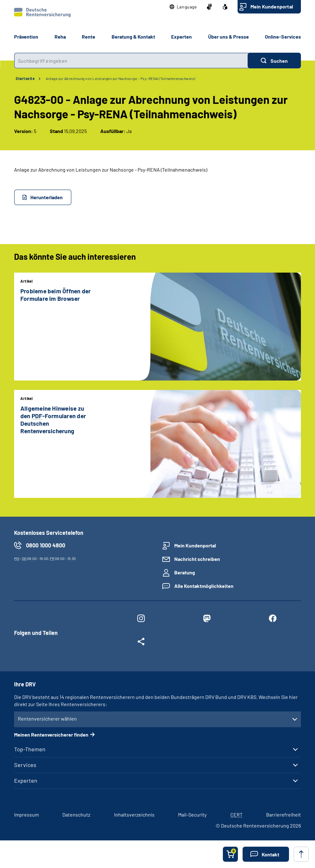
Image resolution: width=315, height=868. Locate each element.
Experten (26, 780)
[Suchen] (274, 61)
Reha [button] (60, 37)
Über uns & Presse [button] (228, 37)
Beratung (185, 572)
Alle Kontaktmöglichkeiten (204, 586)
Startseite (25, 78)
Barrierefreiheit (283, 815)
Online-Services (283, 37)
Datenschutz (76, 815)
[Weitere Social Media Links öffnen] (141, 643)
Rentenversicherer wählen (47, 719)
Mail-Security (192, 815)
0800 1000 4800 (46, 545)
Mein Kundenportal (272, 6)
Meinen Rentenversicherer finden (51, 735)
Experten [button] (181, 37)
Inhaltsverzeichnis (134, 815)
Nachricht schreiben (197, 559)
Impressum (26, 815)
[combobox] (131, 61)
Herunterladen (47, 197)
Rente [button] (89, 37)
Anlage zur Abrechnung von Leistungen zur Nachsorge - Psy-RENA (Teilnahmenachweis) (121, 78)
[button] (183, 7)
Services (25, 765)
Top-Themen (30, 749)
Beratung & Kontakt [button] (133, 37)
